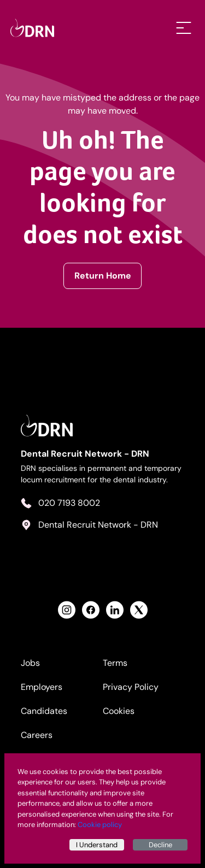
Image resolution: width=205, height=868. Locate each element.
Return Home (103, 276)
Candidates (44, 711)
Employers (42, 687)
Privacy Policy (131, 687)
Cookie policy (100, 825)
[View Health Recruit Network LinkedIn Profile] (115, 610)
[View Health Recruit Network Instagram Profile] (67, 610)
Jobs (30, 663)
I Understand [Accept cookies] (97, 845)
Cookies (119, 711)
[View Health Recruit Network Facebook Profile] (91, 610)
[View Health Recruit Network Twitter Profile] (139, 610)
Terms (115, 663)
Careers (37, 735)
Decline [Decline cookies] (160, 845)
